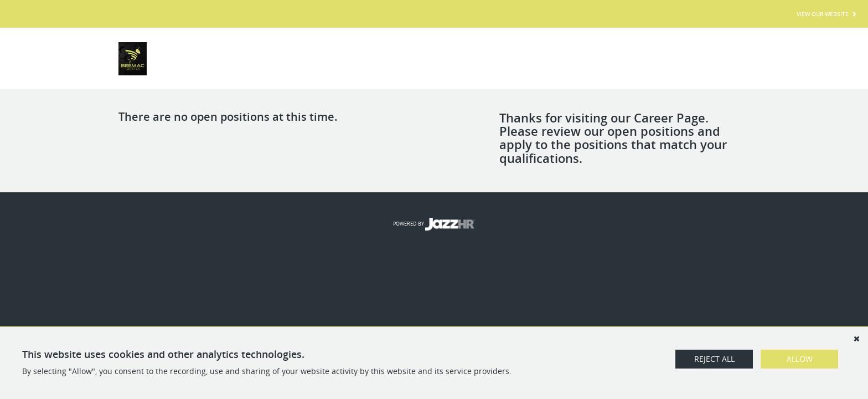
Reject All (714, 359)
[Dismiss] (856, 339)
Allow (800, 359)
